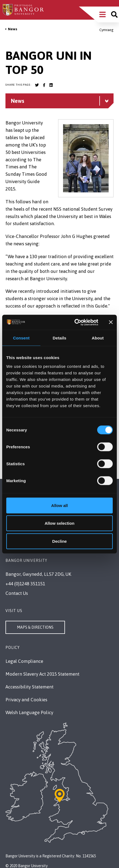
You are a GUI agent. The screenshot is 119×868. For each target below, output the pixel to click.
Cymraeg (106, 30)
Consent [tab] (21, 338)
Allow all (60, 505)
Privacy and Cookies (26, 700)
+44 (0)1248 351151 (25, 584)
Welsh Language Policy (29, 712)
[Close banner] (111, 322)
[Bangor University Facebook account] (44, 85)
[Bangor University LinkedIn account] (51, 85)
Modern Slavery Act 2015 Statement (42, 674)
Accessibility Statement (29, 687)
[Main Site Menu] (102, 14)
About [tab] (98, 338)
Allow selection (59, 523)
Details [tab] (59, 338)
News (13, 29)
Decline (59, 541)
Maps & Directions (35, 627)
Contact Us (17, 593)
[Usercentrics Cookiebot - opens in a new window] (75, 322)
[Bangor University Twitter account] (37, 85)
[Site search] (114, 14)
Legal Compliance (24, 661)
